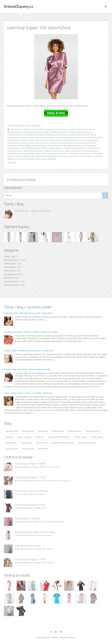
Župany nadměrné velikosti (75, 156)
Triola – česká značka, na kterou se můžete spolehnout (28, 393)
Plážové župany (39, 146)
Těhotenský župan (90, 151)
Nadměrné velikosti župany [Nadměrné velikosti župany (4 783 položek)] (63, 443)
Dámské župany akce (64, 129)
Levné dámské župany (88, 140)
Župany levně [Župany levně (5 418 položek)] (11, 443)
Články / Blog (10, 256)
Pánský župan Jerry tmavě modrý (31, 491)
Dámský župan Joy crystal (28, 546)
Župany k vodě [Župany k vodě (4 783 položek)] (12, 431)
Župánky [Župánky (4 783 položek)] (9, 437)
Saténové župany (33, 126)
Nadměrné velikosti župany (19, 146)
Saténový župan (15, 151)
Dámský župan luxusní (50, 137)
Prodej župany (14, 148)
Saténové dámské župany (66, 148)
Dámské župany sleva (59, 132)
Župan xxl (89, 153)
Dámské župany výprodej (81, 132)
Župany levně (56, 156)
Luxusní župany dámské (85, 143)
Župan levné (79, 153)
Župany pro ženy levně (17, 159)
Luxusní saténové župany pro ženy (58, 143)
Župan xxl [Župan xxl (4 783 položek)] (40, 437)
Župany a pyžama (15, 156)
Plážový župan (53, 146)
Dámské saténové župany (43, 129)
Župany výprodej (48, 159)
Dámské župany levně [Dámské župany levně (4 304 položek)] (87, 443)
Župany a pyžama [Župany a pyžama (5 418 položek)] (24, 437)
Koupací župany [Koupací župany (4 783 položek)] (75, 431)
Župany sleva (34, 159)
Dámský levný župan (35, 135)
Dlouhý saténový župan (38, 140)
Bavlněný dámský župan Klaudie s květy (35, 532)
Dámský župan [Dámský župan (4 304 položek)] (12, 449)
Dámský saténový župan (56, 135)
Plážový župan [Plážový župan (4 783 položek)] (28, 431)
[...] (45, 320)
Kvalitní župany (71, 140)
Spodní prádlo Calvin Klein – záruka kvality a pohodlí (27, 369)
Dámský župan (14, 137)
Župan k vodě (67, 153)
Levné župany (36, 143)
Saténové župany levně (89, 148)
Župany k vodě (43, 156)
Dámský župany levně (17, 140)
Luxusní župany (11, 274)
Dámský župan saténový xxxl (74, 137)
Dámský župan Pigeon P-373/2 (30, 477)
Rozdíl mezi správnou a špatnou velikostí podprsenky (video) (31, 332)
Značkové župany (27, 153)
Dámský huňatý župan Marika (30, 505)
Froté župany (10, 271)
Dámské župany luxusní (18, 132)
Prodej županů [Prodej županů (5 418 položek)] (28, 449)
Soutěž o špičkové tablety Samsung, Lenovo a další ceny (28, 351)
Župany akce (30, 156)
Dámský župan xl (95, 137)
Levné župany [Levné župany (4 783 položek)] (26, 443)
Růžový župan (48, 148)
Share (11, 163)
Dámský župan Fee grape (28, 518)
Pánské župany (11, 281)
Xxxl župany (13, 153)
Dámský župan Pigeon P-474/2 (30, 559)
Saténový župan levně (54, 151)
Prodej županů (90, 146)
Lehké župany (10, 264)
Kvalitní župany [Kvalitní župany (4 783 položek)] (58, 431)
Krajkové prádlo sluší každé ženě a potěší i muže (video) (28, 313)
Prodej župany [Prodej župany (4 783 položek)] (97, 437)
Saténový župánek (73, 151)
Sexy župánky (10, 267)
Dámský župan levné (30, 137)
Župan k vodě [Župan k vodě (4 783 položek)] (42, 443)
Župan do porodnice (51, 153)
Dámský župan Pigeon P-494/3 (30, 464)
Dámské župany (17, 126)
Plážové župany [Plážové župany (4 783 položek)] (80, 437)
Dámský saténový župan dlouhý (82, 135)
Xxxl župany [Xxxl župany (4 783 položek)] (43, 431)
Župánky (98, 153)
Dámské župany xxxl (16, 135)
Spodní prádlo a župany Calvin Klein (33, 211)
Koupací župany (56, 140)
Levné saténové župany (18, 143)
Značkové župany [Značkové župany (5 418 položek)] (93, 431)
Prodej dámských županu (72, 146)
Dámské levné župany (20, 129)
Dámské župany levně (84, 129)
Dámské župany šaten (39, 132)
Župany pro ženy (95, 156)
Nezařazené (9, 278)
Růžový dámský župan (31, 148)
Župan (38, 153)
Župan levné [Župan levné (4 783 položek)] (43, 449)
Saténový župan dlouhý (33, 151)
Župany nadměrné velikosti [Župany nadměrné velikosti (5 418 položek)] (59, 437)
